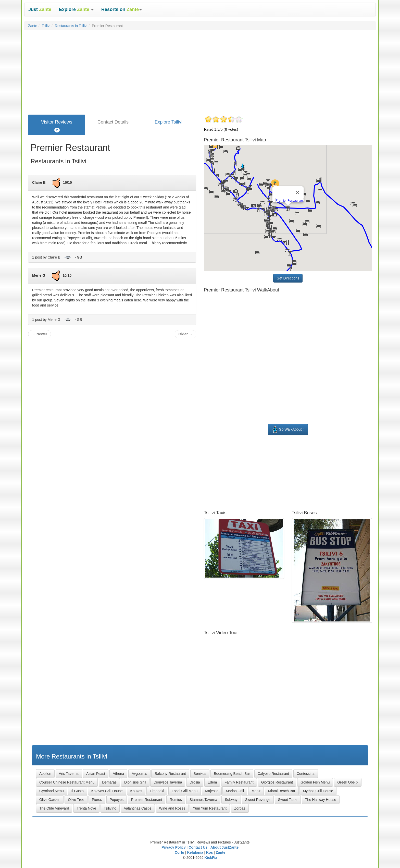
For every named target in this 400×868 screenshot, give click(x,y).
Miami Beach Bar (282, 791)
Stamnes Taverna (203, 800)
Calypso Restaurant (273, 774)
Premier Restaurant (147, 800)
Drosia (195, 782)
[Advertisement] (200, 71)
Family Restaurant (239, 782)
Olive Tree (76, 800)
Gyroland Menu (52, 791)
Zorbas (240, 808)
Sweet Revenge (258, 800)
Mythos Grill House (318, 791)
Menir (256, 791)
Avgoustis (139, 774)
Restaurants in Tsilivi (71, 26)
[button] (76, 9)
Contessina (306, 774)
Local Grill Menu (185, 791)
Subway (231, 800)
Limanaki (157, 791)
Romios (176, 800)
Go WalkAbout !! (288, 430)
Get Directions (288, 278)
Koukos (136, 791)
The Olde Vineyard (54, 808)
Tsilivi (46, 26)
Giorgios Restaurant (277, 782)
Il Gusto (78, 791)
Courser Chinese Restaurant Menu (67, 782)
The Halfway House (321, 800)
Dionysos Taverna (168, 782)
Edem (212, 782)
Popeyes (117, 800)
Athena (118, 774)
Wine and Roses (172, 808)
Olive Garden (50, 800)
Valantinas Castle (138, 808)
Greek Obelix (348, 782)
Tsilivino (110, 808)
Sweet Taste (288, 800)
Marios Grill (235, 791)
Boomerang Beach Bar (232, 774)
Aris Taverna (69, 774)
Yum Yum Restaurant (210, 808)
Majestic (212, 791)
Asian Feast (96, 774)
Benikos (200, 774)
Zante (33, 26)
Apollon (45, 774)
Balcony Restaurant (170, 774)
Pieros (97, 800)
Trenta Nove (86, 808)
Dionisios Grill (135, 782)
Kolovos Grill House (107, 791)
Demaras (109, 782)
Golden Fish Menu (315, 782)
